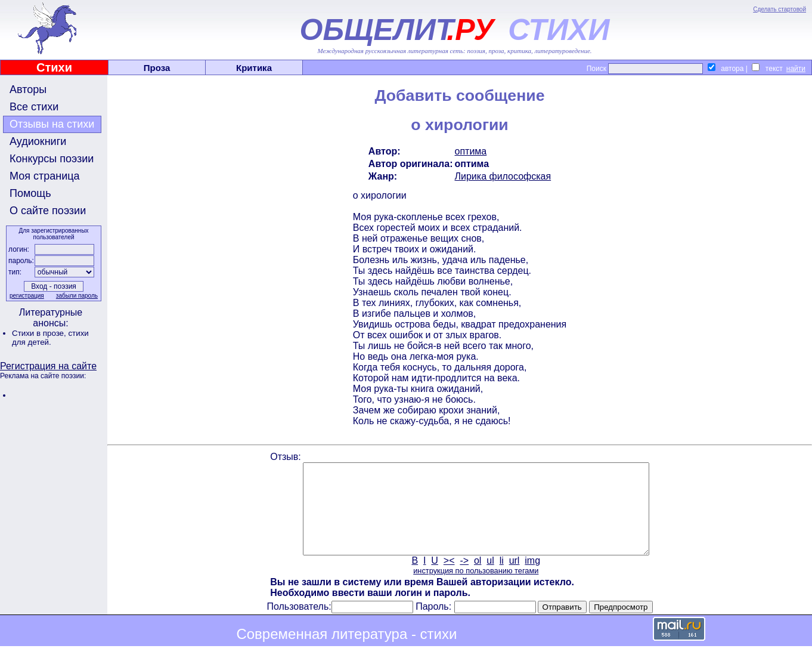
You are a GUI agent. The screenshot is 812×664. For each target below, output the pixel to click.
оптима (471, 151)
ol (478, 578)
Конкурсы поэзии (52, 159)
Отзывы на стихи (52, 124)
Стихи (54, 67)
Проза (157, 68)
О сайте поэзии (48, 211)
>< (449, 578)
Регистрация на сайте (48, 366)
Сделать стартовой (780, 9)
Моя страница (45, 176)
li (502, 578)
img (532, 578)
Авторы (28, 89)
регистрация (27, 296)
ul (490, 578)
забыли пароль (77, 296)
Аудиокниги (38, 141)
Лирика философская (503, 176)
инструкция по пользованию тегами (476, 589)
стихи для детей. (50, 338)
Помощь (30, 193)
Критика (254, 68)
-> (464, 578)
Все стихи (34, 107)
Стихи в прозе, (40, 333)
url (515, 578)
